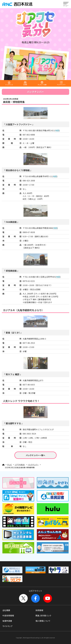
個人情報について (43, 621)
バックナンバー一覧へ (35, 455)
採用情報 (39, 610)
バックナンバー (33, 465)
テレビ (10, 465)
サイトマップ (7, 626)
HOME (3, 465)
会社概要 (6, 610)
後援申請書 (7, 621)
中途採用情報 (8, 616)
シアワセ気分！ (20, 465)
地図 (57, 132)
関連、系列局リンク (43, 616)
